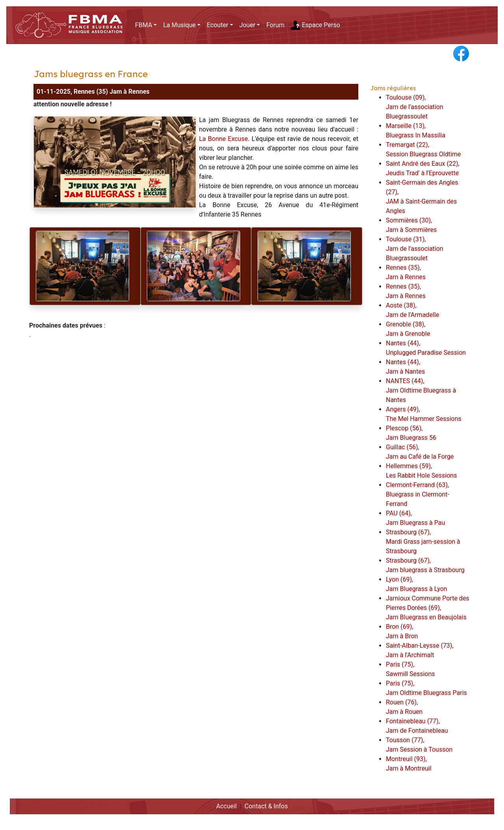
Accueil (226, 806)
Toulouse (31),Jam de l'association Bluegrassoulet (415, 249)
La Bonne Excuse (224, 139)
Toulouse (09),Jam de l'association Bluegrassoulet (415, 107)
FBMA (144, 25)
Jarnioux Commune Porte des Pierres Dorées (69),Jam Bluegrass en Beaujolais (428, 608)
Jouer (247, 25)
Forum (275, 25)
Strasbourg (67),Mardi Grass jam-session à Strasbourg (423, 542)
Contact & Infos (266, 806)
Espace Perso (315, 25)
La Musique (179, 25)
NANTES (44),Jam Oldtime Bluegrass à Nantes (421, 390)
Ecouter (217, 25)
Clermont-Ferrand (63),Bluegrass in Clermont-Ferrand (418, 494)
